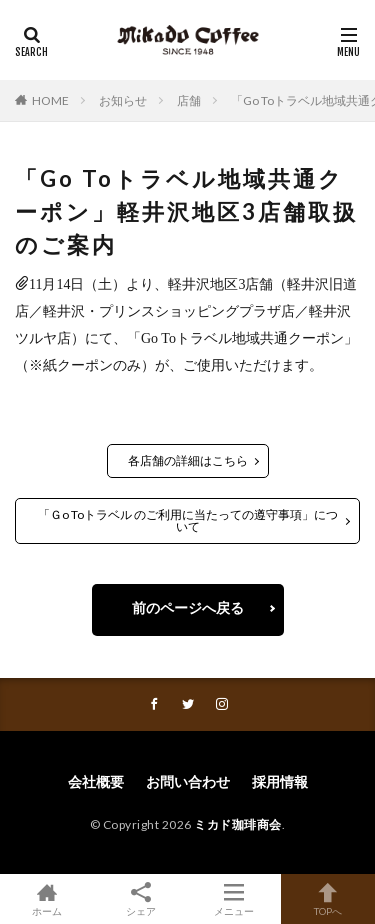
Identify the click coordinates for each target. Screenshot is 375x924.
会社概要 (96, 781)
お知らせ (123, 100)
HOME (50, 100)
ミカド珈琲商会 (238, 824)
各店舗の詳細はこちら (188, 460)
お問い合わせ (188, 781)
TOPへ (328, 899)
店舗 (189, 100)
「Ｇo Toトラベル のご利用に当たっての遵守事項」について (188, 520)
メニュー (235, 899)
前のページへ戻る (188, 607)
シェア (141, 899)
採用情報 (280, 781)
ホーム (47, 899)
